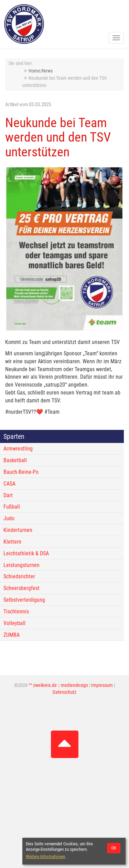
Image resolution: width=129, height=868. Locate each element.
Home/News (41, 71)
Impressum (102, 685)
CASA (9, 484)
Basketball (15, 460)
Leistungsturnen (21, 565)
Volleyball (14, 623)
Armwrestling (18, 449)
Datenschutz (64, 692)
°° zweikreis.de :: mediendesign (58, 685)
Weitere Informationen (45, 856)
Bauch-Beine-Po (21, 472)
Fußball (12, 507)
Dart (8, 495)
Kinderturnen (18, 530)
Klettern (12, 542)
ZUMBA (12, 635)
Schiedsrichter (19, 576)
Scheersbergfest (21, 588)
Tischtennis (16, 611)
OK (114, 848)
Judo (9, 518)
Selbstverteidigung (24, 600)
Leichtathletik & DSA (26, 553)
